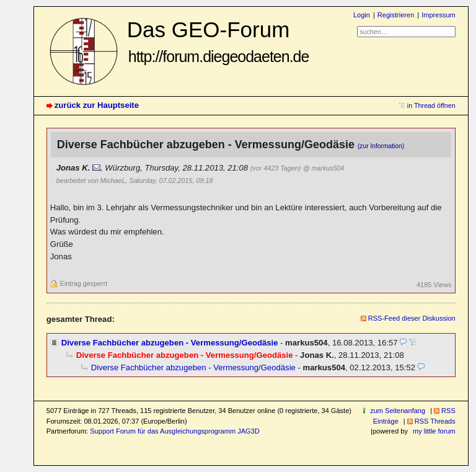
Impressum (439, 15)
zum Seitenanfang (398, 411)
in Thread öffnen (431, 105)
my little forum (434, 431)
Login (362, 15)
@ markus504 (324, 168)
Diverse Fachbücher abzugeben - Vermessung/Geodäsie (170, 343)
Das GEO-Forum (218, 41)
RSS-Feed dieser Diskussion (412, 318)
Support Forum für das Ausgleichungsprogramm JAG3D (174, 431)
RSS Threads (435, 421)
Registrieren (396, 15)
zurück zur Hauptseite (97, 105)
